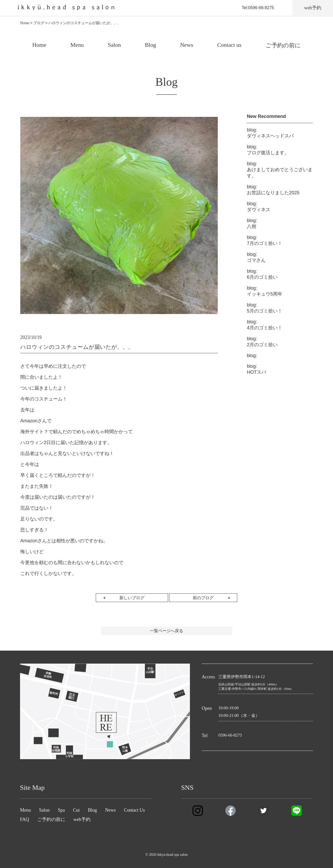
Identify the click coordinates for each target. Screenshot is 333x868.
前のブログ (203, 598)
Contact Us (134, 810)
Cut (76, 810)
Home (39, 45)
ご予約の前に (283, 45)
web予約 (82, 819)
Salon (114, 45)
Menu (77, 45)
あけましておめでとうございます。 (280, 170)
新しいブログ (132, 598)
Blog (151, 45)
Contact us (229, 45)
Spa (61, 810)
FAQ (25, 819)
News (187, 45)
